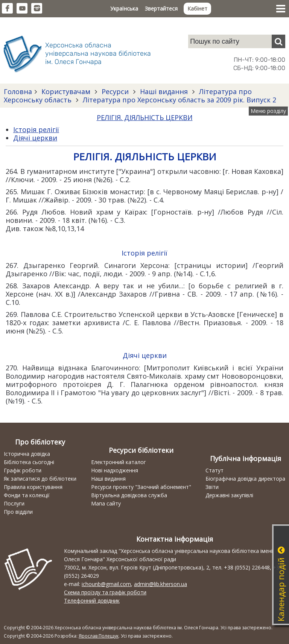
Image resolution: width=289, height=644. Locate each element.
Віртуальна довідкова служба (129, 495)
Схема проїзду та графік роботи (105, 592)
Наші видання (164, 91)
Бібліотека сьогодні (29, 462)
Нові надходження (115, 470)
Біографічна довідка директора (245, 479)
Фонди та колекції (27, 495)
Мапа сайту (106, 503)
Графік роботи (23, 470)
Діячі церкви (35, 138)
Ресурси (115, 91)
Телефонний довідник (92, 601)
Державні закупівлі (229, 495)
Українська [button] (124, 8)
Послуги (14, 503)
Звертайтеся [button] (161, 8)
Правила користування (33, 487)
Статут (214, 470)
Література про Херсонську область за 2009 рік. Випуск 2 (179, 100)
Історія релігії (36, 129)
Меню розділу (268, 111)
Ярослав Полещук (99, 636)
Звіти (212, 487)
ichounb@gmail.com (106, 584)
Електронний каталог (119, 462)
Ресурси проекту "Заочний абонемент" (141, 487)
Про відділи (18, 512)
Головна (18, 91)
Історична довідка (27, 454)
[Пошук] (278, 41)
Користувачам (66, 91)
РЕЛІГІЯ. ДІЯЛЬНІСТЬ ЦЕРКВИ (145, 117)
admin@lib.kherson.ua (160, 584)
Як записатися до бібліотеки (40, 479)
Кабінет (197, 8)
